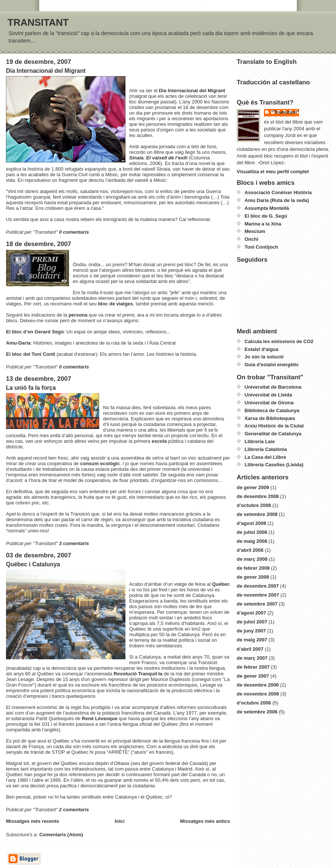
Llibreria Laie (260, 441)
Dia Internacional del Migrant (46, 71)
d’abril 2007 (250, 649)
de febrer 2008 (253, 568)
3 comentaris (74, 543)
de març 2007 (252, 658)
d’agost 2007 (251, 613)
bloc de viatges (115, 304)
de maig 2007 (252, 640)
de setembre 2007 (257, 604)
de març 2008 (252, 559)
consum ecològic (100, 463)
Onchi (251, 239)
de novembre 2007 (258, 595)
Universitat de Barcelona (273, 387)
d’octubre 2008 (254, 505)
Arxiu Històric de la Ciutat (274, 426)
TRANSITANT (38, 22)
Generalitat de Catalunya (273, 434)
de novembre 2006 (258, 694)
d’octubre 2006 (254, 703)
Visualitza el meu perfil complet (273, 172)
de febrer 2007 (253, 667)
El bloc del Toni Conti (31, 354)
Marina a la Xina (263, 224)
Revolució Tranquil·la (139, 674)
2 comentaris (74, 810)
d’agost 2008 (251, 523)
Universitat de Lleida (268, 395)
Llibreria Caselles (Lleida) (274, 465)
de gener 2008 (253, 577)
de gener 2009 (253, 487)
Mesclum (255, 231)
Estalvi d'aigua (262, 349)
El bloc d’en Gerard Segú (35, 332)
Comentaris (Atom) (61, 835)
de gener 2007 (253, 676)
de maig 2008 (252, 541)
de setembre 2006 (257, 712)
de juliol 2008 (252, 532)
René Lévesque (100, 718)
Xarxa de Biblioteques (270, 418)
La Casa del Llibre (265, 457)
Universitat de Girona (269, 403)
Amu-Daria (18, 343)
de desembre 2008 (258, 496)
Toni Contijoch (261, 247)
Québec (221, 584)
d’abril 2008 (250, 550)
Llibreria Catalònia (266, 449)
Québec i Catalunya (33, 564)
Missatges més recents (32, 821)
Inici (119, 821)
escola (160, 441)
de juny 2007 (251, 631)
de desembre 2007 (258, 586)
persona (79, 315)
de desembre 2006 (258, 685)
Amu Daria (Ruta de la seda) (277, 200)
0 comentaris (74, 232)
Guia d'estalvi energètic (272, 365)
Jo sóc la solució (264, 357)
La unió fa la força (31, 388)
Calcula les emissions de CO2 (279, 341)
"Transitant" (285, 112)
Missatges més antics (205, 821)
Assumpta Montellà (267, 208)
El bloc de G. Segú (266, 216)
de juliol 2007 (252, 622)
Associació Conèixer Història (278, 192)
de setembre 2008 (257, 514)
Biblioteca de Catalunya (272, 410)
